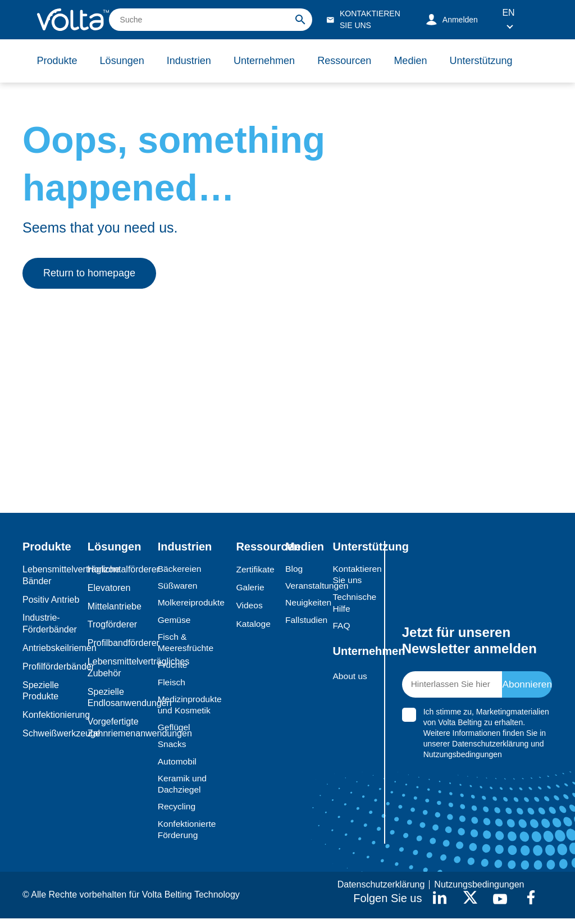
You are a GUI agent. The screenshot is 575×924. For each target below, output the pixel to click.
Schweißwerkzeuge (52, 733)
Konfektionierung (52, 715)
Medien (416, 61)
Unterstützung (487, 61)
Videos (250, 606)
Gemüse (175, 620)
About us (350, 678)
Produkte (57, 61)
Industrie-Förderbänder (50, 623)
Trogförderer (112, 624)
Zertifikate (255, 569)
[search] (211, 20)
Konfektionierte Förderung (188, 835)
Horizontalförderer (120, 569)
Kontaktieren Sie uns (352, 575)
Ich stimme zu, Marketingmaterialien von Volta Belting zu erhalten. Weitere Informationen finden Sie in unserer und (486, 736)
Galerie (250, 588)
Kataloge (254, 624)
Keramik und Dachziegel (183, 788)
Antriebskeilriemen (52, 648)
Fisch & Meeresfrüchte (186, 644)
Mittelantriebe (115, 606)
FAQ (341, 627)
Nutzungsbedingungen (463, 757)
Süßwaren (178, 586)
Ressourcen (349, 61)
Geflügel (175, 730)
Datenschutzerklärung (490, 747)
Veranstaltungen (306, 586)
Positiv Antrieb (51, 600)
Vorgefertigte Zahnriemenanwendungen (120, 727)
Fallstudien (306, 620)
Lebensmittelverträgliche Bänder (52, 575)
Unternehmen (268, 61)
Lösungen (123, 61)
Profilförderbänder (52, 666)
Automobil (178, 765)
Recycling (177, 811)
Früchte (173, 667)
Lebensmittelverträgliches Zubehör (120, 667)
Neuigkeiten (306, 604)
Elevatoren (109, 588)
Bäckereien (180, 569)
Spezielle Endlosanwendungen (120, 698)
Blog (294, 569)
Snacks (172, 748)
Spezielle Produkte (41, 691)
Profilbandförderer (120, 643)
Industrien (191, 61)
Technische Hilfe (352, 604)
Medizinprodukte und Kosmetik (191, 707)
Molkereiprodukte (192, 604)
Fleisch (172, 684)
